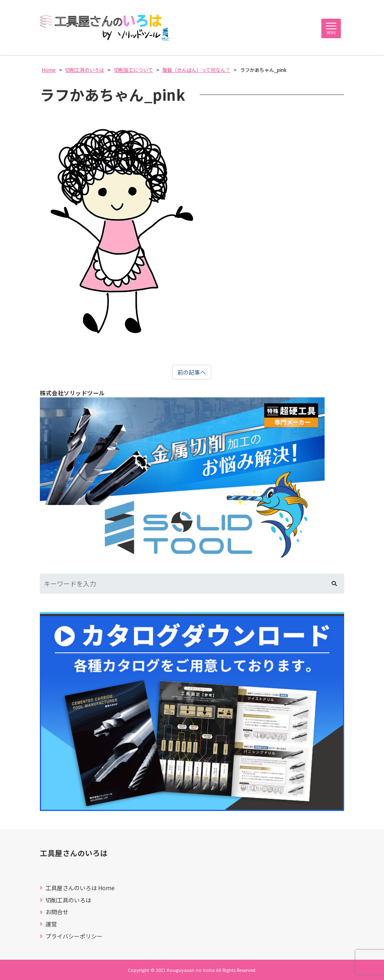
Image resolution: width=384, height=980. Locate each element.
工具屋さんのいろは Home (80, 888)
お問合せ (57, 912)
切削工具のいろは (68, 900)
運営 (51, 924)
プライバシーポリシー (74, 936)
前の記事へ (192, 372)
